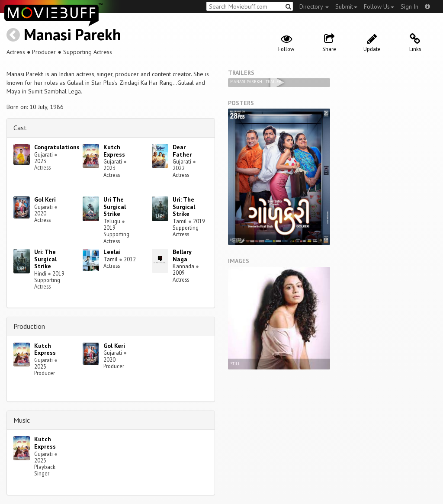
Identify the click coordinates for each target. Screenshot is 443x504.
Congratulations (57, 147)
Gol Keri (45, 199)
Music (22, 420)
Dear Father (182, 151)
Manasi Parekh (72, 34)
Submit (346, 6)
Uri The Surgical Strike (115, 207)
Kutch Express (114, 151)
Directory (314, 6)
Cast (20, 128)
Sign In (409, 6)
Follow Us (379, 6)
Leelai (112, 252)
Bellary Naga (182, 255)
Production (29, 326)
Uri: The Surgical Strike (184, 207)
